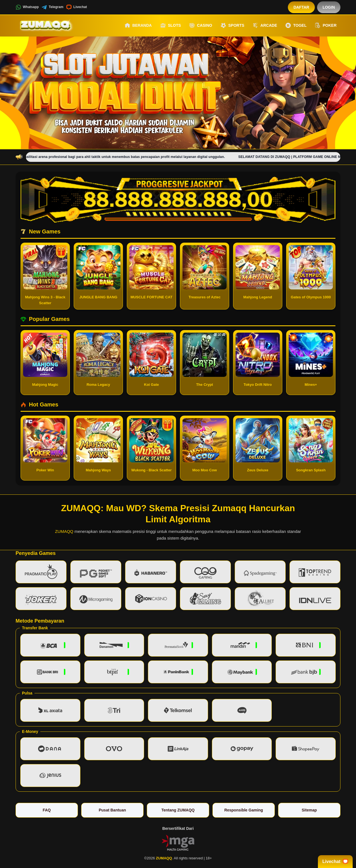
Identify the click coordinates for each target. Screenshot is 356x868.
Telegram (52, 7)
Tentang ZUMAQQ (178, 810)
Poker (326, 25)
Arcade (265, 25)
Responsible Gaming (243, 810)
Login (329, 7)
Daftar (301, 7)
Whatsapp (27, 7)
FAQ (47, 810)
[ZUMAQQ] (46, 25)
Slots (171, 25)
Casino (201, 25)
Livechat (77, 7)
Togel (296, 25)
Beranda (138, 25)
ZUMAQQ (64, 531)
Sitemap (309, 810)
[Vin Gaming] (178, 842)
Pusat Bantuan (112, 810)
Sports (233, 25)
